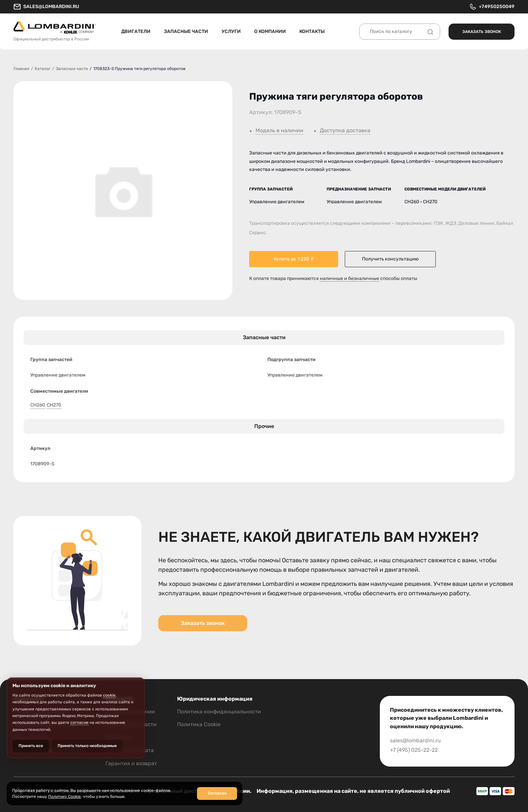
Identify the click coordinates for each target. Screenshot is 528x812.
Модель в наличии (279, 131)
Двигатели (136, 31)
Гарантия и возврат (131, 763)
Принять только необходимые (87, 746)
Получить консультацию (390, 259)
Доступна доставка (345, 131)
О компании (270, 31)
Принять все (31, 746)
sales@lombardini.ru (46, 7)
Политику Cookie (64, 797)
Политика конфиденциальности (219, 712)
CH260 (38, 405)
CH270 (54, 405)
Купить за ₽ (294, 259)
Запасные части (186, 31)
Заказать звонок (482, 32)
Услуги (231, 31)
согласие (79, 722)
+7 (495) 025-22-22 (414, 750)
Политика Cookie (199, 724)
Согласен (217, 793)
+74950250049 (492, 7)
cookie (109, 695)
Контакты (312, 31)
